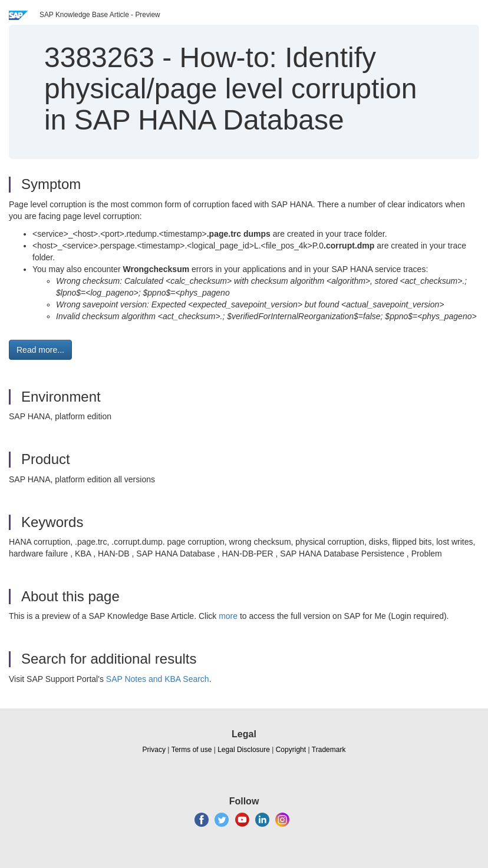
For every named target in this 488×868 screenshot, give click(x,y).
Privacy (154, 750)
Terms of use (192, 750)
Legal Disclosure (244, 750)
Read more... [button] (40, 350)
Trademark (329, 750)
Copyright (291, 750)
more (228, 616)
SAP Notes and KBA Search (158, 679)
